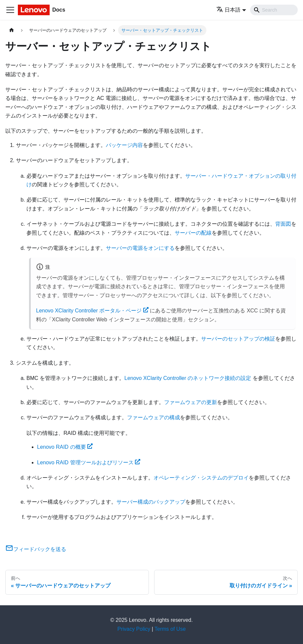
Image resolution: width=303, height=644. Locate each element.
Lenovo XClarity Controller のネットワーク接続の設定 (188, 378)
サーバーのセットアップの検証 (238, 339)
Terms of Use (170, 629)
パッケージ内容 (124, 145)
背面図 (283, 224)
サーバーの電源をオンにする (140, 248)
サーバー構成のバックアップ (151, 502)
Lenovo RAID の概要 (65, 447)
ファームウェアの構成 (153, 417)
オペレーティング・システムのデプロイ (201, 478)
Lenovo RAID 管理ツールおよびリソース (89, 462)
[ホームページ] (12, 30)
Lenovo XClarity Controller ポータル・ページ (92, 311)
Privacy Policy (134, 629)
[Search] (274, 10)
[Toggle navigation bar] (10, 10)
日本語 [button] (228, 10)
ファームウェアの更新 (191, 402)
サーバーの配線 (193, 233)
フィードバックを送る (36, 549)
